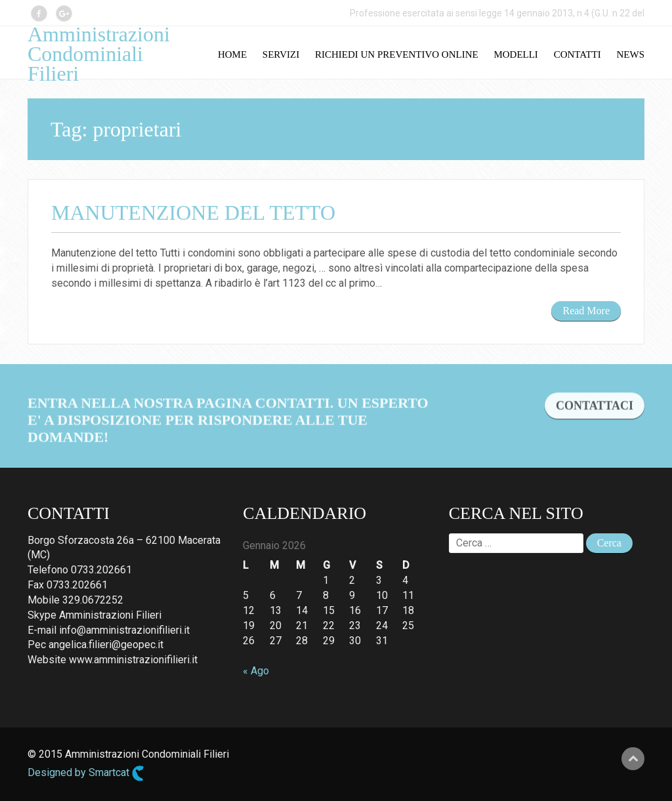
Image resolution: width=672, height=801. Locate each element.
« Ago (256, 671)
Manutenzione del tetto (193, 213)
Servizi (281, 54)
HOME (232, 54)
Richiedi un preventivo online (397, 54)
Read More (586, 311)
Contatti (577, 54)
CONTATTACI (595, 407)
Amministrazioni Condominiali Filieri (99, 54)
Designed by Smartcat (86, 773)
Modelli (516, 54)
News (631, 54)
